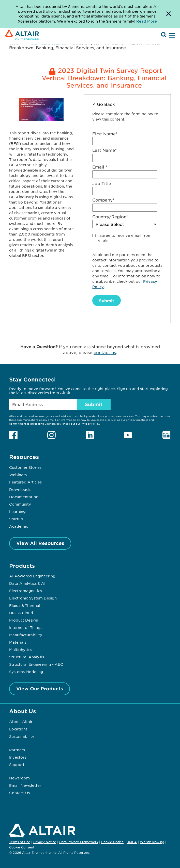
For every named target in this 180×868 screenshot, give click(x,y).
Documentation (24, 497)
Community (20, 504)
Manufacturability (26, 635)
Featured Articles (25, 482)
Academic (19, 526)
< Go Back (104, 104)
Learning (17, 511)
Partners (17, 750)
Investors (18, 757)
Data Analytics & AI (27, 583)
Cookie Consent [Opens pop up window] (22, 847)
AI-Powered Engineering (32, 576)
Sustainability (22, 736)
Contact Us (19, 793)
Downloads (20, 489)
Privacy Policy (90, 423)
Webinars (18, 475)
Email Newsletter (25, 785)
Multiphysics (21, 649)
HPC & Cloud (21, 613)
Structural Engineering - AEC (36, 664)
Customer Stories (25, 467)
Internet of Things (26, 627)
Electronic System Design (33, 598)
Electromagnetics (26, 591)
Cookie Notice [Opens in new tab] (112, 842)
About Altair (21, 722)
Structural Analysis (27, 657)
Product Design (24, 620)
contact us (105, 352)
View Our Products (40, 689)
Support (17, 764)
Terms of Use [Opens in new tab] (20, 842)
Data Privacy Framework (79, 842)
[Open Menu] (171, 36)
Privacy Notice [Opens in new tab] (45, 842)
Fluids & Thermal (25, 605)
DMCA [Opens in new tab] (132, 842)
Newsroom (19, 778)
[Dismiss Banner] (169, 14)
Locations (18, 729)
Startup (16, 519)
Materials (18, 642)
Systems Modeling (26, 672)
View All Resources (40, 543)
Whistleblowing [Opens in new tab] (152, 842)
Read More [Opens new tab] (147, 21)
